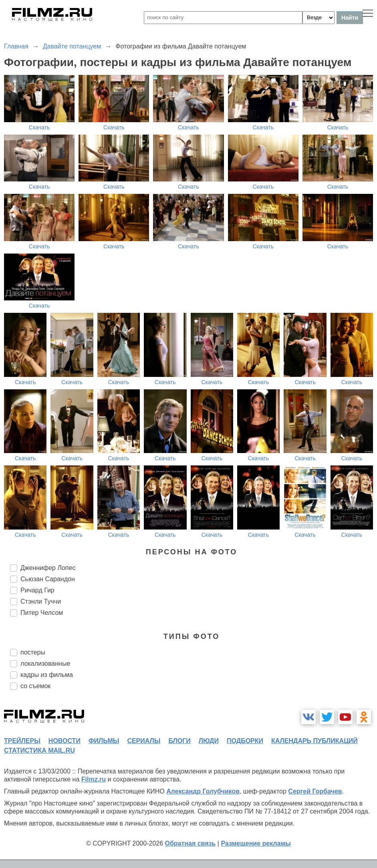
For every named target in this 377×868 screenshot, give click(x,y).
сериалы (144, 741)
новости (65, 741)
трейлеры (22, 741)
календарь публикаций (315, 741)
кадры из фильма (47, 675)
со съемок (35, 686)
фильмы (104, 741)
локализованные (45, 664)
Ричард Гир (37, 590)
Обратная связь (191, 843)
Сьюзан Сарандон (48, 579)
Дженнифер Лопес (48, 568)
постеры (33, 652)
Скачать (39, 127)
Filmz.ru (94, 779)
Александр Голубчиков (203, 791)
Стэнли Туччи (41, 601)
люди (209, 741)
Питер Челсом (42, 613)
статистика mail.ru (39, 750)
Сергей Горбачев (315, 791)
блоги (179, 741)
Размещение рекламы (256, 843)
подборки (245, 741)
